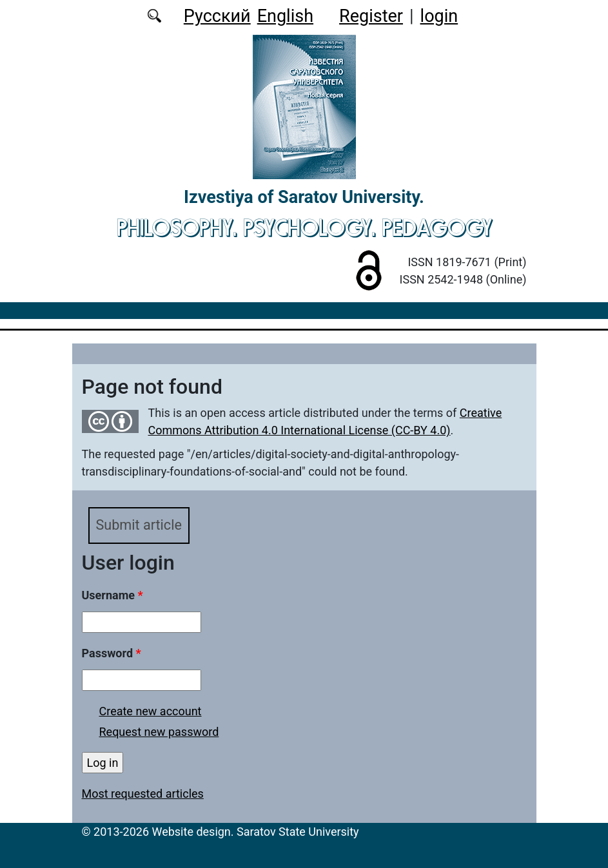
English (285, 16)
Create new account (151, 711)
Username (113, 595)
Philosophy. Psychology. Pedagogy (304, 227)
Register (371, 16)
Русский (217, 16)
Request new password (159, 732)
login (439, 16)
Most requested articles (143, 794)
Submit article (139, 525)
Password (112, 653)
